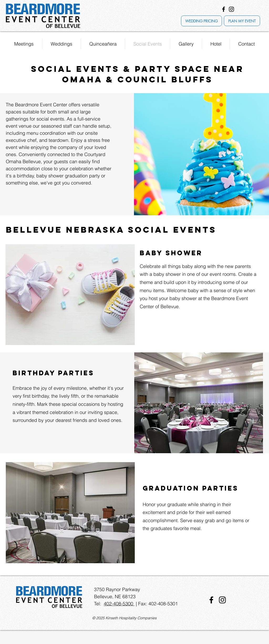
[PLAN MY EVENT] (242, 21)
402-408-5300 (119, 604)
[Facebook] (224, 9)
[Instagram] (231, 9)
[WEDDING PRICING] (201, 21)
